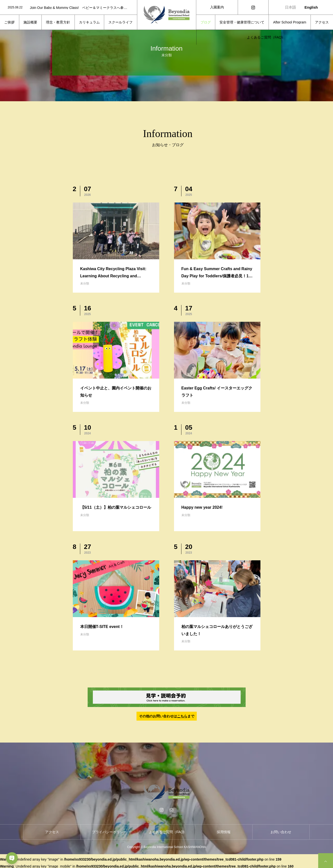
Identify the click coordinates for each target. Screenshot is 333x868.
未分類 (85, 283)
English (311, 7)
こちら (182, 716)
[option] (69, 8)
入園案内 (217, 7)
